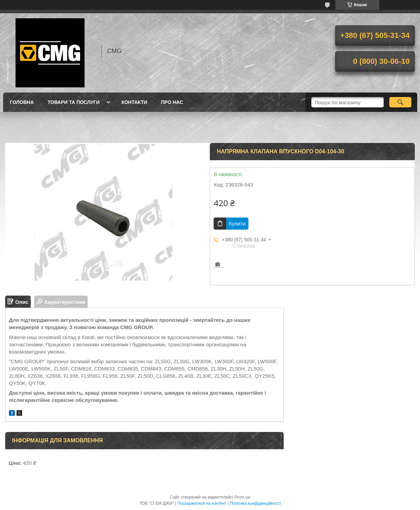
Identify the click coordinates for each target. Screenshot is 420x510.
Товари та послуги (74, 102)
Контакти (134, 102)
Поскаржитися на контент (202, 503)
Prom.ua (242, 497)
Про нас (172, 102)
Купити (237, 224)
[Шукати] (401, 102)
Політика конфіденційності (255, 503)
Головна (22, 102)
